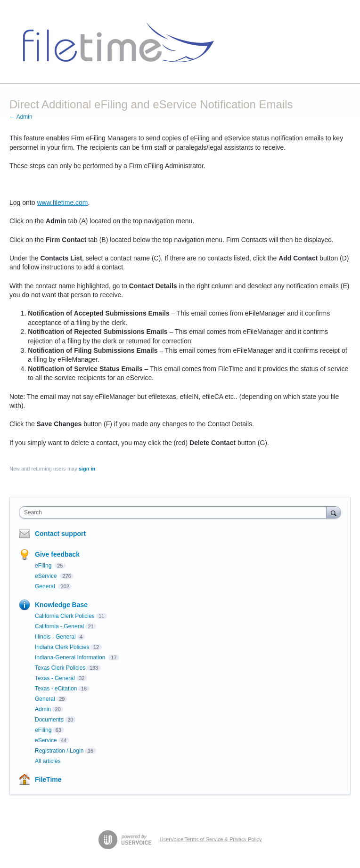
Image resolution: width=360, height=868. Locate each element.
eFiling (44, 566)
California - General (59, 626)
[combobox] (175, 512)
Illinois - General (55, 637)
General (46, 586)
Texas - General (55, 678)
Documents (49, 720)
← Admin (21, 117)
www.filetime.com (62, 203)
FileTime (48, 779)
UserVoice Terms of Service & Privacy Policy (211, 839)
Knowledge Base (61, 605)
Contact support (60, 534)
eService (47, 576)
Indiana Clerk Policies (62, 647)
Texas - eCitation (56, 689)
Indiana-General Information (71, 657)
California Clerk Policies (65, 616)
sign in (87, 469)
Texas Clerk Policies (60, 668)
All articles (48, 761)
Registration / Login (59, 751)
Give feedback (57, 554)
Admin (43, 709)
